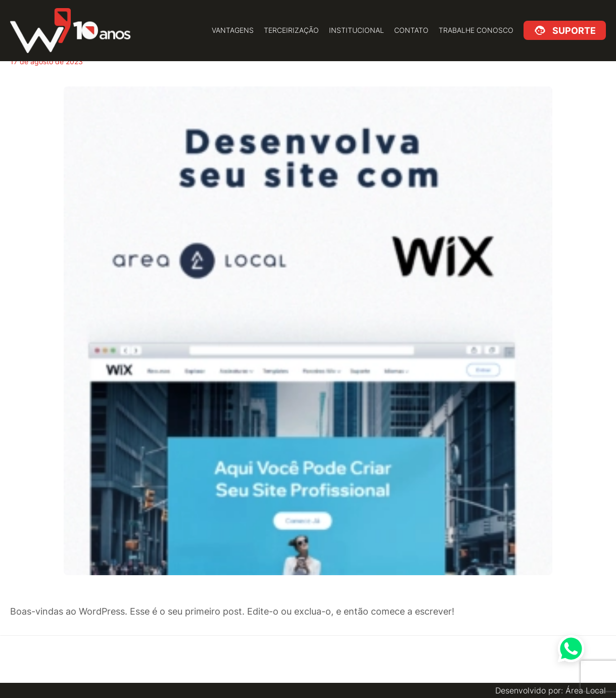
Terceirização (291, 30)
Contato (411, 30)
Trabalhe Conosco (476, 30)
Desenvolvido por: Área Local (551, 690)
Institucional (357, 30)
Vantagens (233, 30)
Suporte (572, 30)
